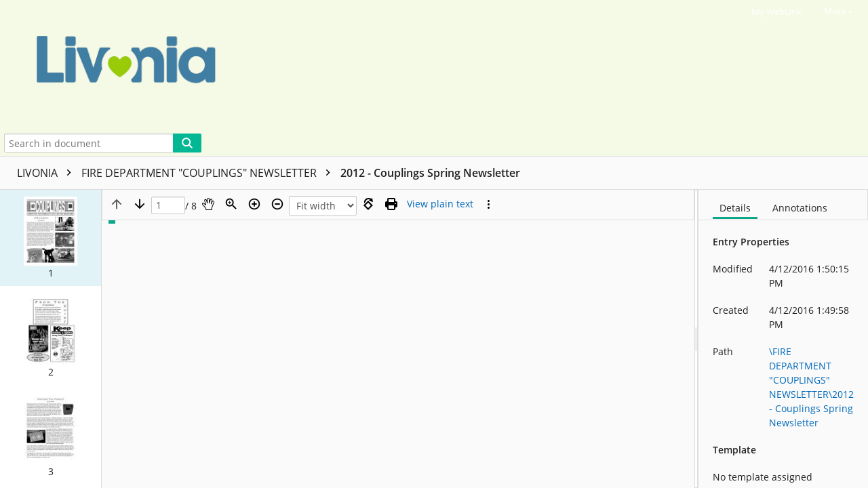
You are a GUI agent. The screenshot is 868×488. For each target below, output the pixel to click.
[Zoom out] (277, 204)
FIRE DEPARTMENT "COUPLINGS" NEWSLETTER (209, 173)
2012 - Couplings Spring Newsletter (430, 173)
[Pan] (208, 204)
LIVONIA (47, 173)
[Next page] (140, 204)
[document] (783, 339)
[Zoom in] (254, 204)
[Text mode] (440, 204)
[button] (51, 238)
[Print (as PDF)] (391, 204)
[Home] (421, 65)
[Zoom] (231, 204)
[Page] (168, 206)
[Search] (187, 143)
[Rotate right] (368, 204)
